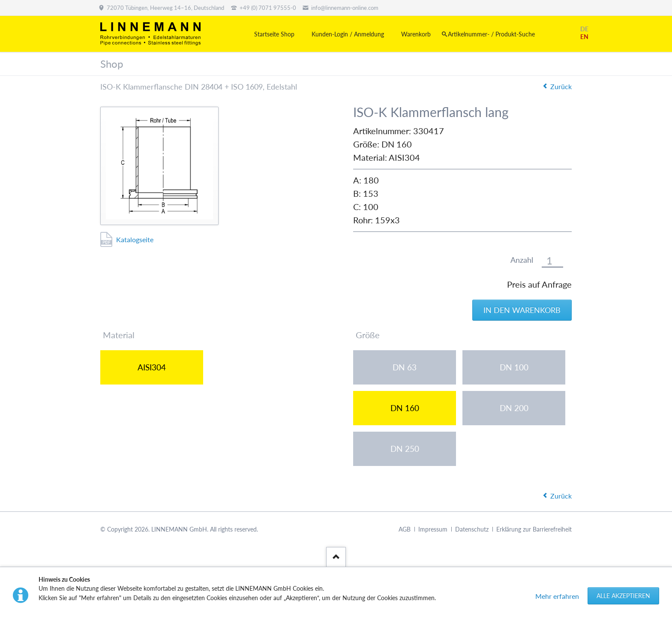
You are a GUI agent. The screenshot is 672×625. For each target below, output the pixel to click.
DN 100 (514, 367)
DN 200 (514, 408)
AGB (405, 529)
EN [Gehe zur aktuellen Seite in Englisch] (584, 37)
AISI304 (152, 367)
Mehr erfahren (557, 596)
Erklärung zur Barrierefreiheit (534, 529)
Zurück (561, 86)
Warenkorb (416, 34)
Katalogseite (135, 239)
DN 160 (405, 408)
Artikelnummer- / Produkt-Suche (491, 34)
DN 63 (405, 367)
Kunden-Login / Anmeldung (348, 34)
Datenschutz (472, 529)
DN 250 (405, 449)
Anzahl (522, 260)
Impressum (433, 529)
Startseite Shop (274, 34)
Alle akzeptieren (623, 596)
